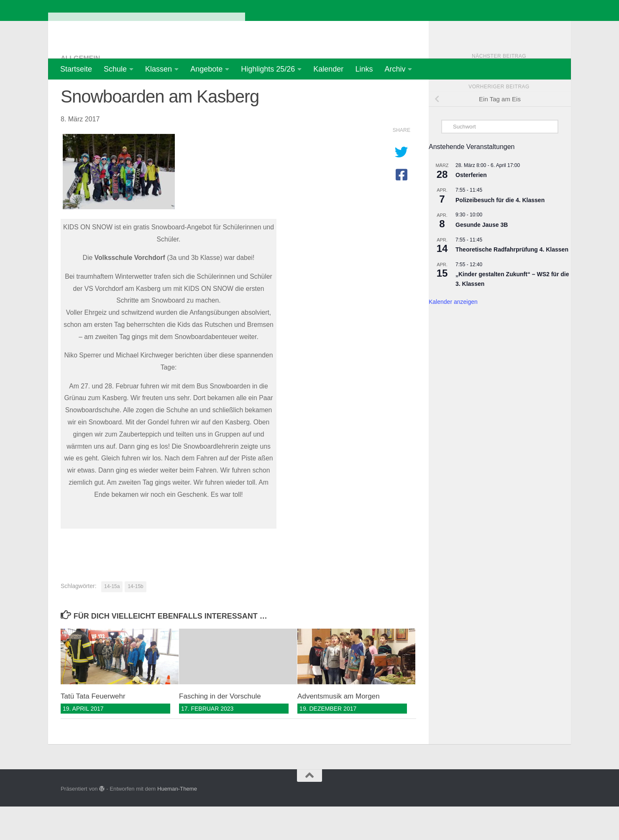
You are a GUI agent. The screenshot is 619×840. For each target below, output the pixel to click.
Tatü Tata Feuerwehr (93, 730)
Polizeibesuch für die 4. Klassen (500, 234)
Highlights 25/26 (268, 69)
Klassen (159, 69)
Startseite (76, 69)
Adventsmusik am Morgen (339, 730)
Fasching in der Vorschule (220, 730)
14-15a (112, 620)
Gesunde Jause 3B (482, 258)
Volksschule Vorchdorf (147, 29)
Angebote (206, 69)
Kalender (328, 69)
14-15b (135, 620)
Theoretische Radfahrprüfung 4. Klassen (512, 283)
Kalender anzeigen (453, 335)
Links (364, 69)
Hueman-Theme (177, 822)
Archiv (395, 69)
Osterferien (471, 208)
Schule (115, 69)
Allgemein (80, 92)
